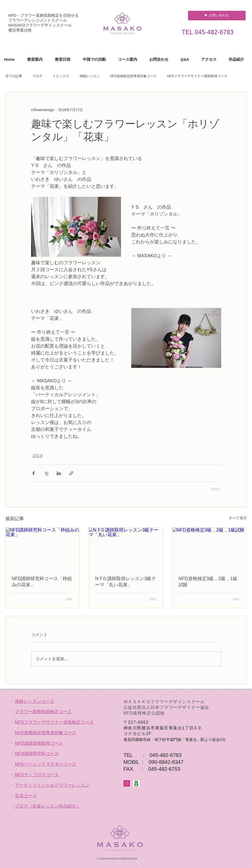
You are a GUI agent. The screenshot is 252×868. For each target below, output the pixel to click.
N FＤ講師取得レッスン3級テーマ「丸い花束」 (125, 582)
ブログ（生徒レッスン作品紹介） (48, 806)
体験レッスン (90, 76)
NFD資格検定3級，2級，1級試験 (208, 582)
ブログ (37, 76)
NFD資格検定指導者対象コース (133, 76)
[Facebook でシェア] (34, 473)
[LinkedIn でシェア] (59, 473)
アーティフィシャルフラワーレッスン (52, 785)
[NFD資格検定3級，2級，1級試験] (209, 548)
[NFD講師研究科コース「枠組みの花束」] (43, 548)
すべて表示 (238, 518)
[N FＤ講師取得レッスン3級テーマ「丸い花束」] (126, 548)
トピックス (61, 76)
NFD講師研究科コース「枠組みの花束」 (42, 582)
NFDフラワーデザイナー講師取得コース (197, 76)
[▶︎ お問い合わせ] (217, 16)
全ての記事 (14, 76)
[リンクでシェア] (71, 473)
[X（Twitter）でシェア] (46, 473)
